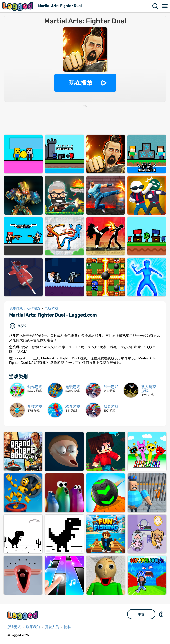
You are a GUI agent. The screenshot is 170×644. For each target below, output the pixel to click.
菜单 (165, 6)
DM (161, 614)
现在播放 (81, 83)
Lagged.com (23, 615)
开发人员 (52, 627)
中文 (141, 614)
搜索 (155, 6)
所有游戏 (14, 627)
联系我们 (33, 627)
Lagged (18, 6)
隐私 (67, 627)
